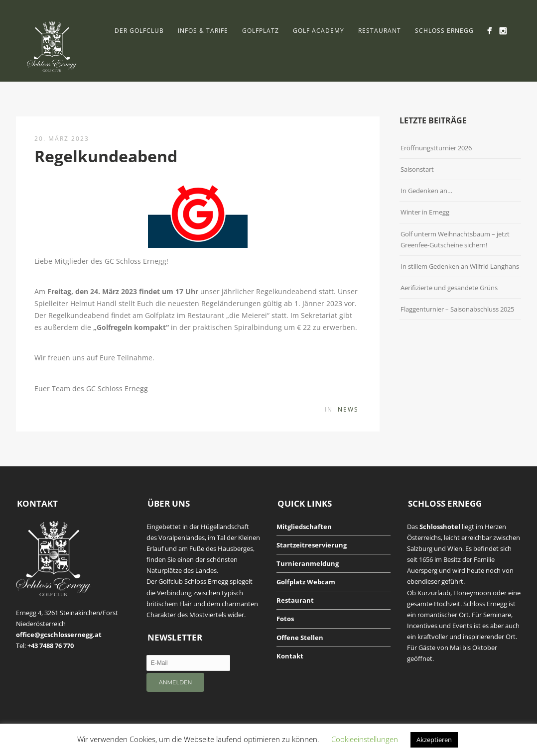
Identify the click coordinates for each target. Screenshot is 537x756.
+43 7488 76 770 (51, 646)
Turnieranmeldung (308, 563)
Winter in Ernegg (425, 212)
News (348, 409)
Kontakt (290, 656)
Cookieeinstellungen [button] (365, 739)
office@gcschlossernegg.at (59, 635)
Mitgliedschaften (304, 527)
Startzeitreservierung (312, 545)
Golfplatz (261, 31)
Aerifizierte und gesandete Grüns (449, 288)
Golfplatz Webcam (306, 582)
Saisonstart (417, 169)
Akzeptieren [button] (434, 740)
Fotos (285, 619)
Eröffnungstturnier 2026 (436, 148)
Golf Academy (319, 31)
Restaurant (380, 31)
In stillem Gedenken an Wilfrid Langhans (460, 266)
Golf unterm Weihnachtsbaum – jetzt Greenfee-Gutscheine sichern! (455, 239)
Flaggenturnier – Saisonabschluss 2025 (457, 309)
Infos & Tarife (203, 31)
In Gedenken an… (426, 191)
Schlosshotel (440, 527)
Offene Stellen (300, 638)
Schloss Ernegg (444, 31)
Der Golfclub (139, 31)
